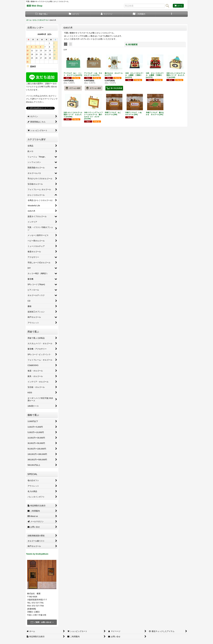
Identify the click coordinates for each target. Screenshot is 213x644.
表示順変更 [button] (132, 45)
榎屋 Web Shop (35, 6)
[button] (172, 14)
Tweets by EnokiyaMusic (37, 554)
